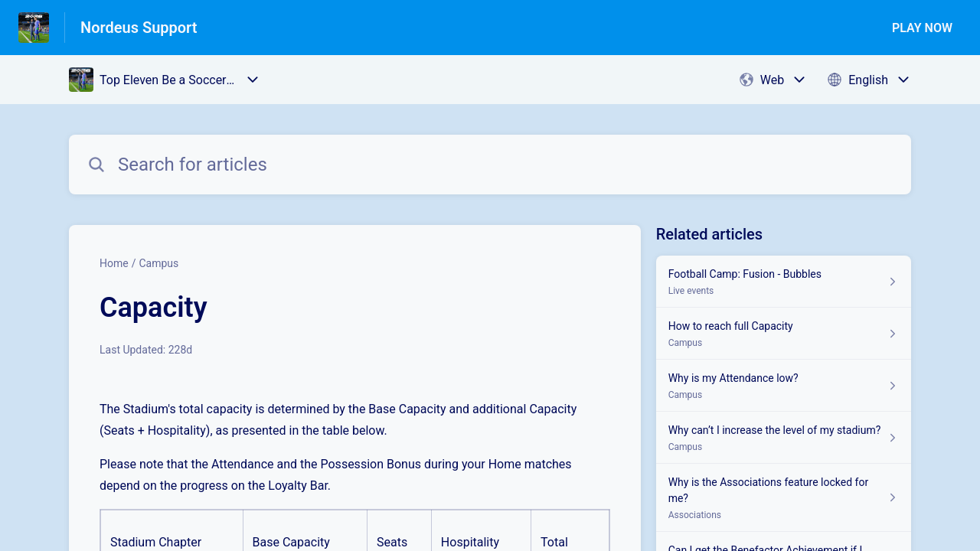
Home (114, 263)
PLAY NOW (922, 28)
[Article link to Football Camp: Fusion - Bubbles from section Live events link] (784, 282)
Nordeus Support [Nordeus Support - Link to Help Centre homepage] (139, 28)
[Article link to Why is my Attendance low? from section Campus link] (784, 386)
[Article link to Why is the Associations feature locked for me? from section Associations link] (784, 498)
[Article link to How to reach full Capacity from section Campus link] (784, 334)
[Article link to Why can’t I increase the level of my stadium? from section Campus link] (784, 438)
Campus (158, 263)
